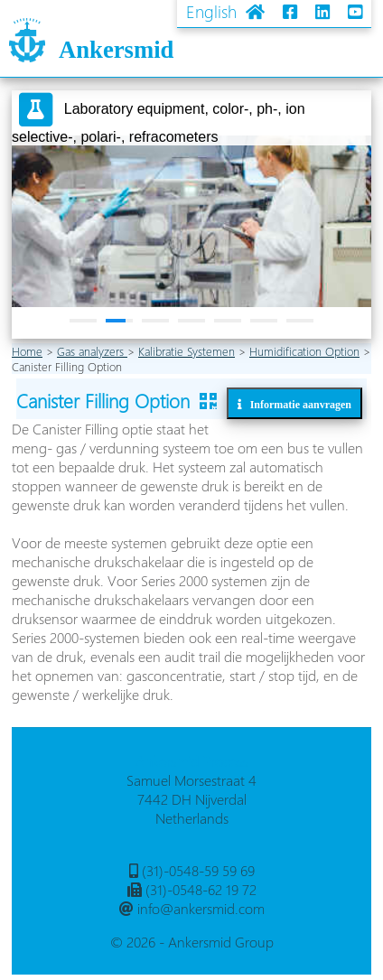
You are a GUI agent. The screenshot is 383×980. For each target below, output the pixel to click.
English (211, 11)
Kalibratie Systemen (187, 351)
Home (27, 351)
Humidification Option (304, 351)
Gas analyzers (92, 351)
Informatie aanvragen (297, 404)
